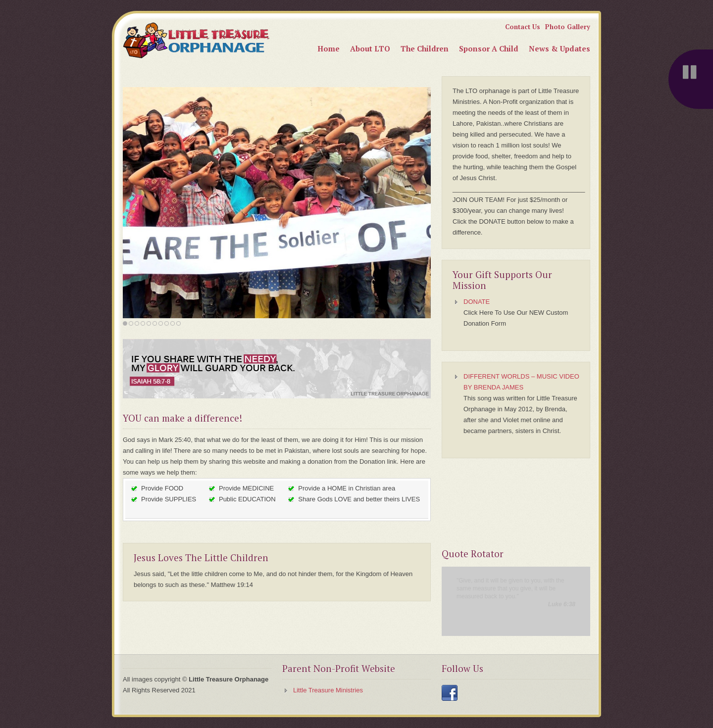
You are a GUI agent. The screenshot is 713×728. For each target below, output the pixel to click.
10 (178, 323)
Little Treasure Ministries (328, 690)
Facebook (450, 693)
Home (329, 49)
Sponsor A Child (489, 49)
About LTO (370, 49)
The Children (425, 49)
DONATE (477, 302)
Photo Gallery (568, 27)
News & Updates (560, 49)
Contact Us (523, 27)
